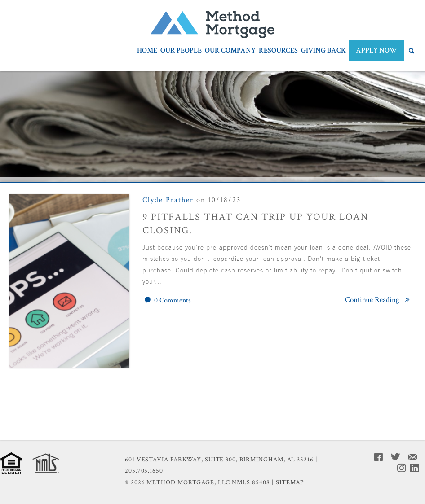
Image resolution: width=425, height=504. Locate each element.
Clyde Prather (168, 200)
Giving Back (323, 51)
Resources (278, 51)
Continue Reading (379, 300)
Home (147, 51)
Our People (181, 51)
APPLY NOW (376, 50)
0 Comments (167, 300)
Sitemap (290, 482)
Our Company (230, 51)
